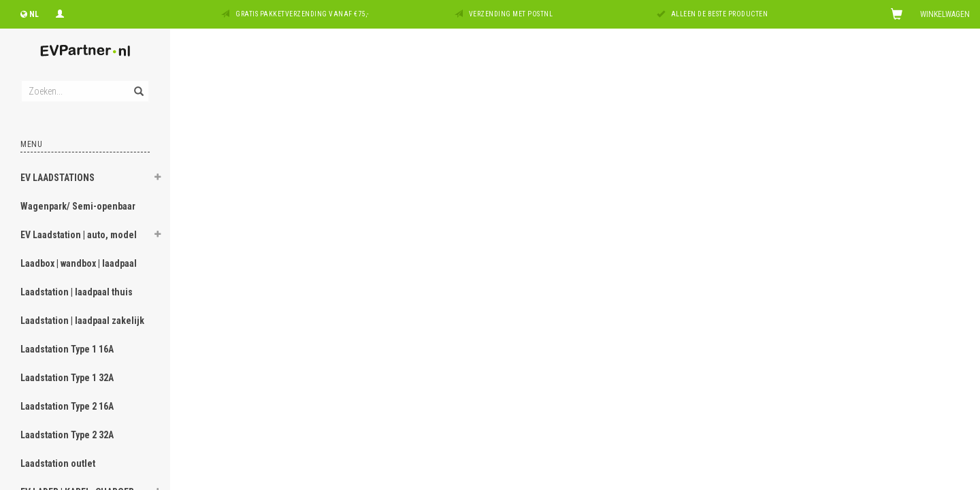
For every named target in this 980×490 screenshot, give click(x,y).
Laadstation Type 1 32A (67, 378)
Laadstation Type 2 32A (67, 435)
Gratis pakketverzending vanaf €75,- (302, 14)
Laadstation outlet (58, 463)
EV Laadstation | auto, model (79, 235)
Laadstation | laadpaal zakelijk (82, 321)
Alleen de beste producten (720, 14)
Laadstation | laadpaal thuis (77, 292)
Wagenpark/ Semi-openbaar (78, 206)
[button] (157, 179)
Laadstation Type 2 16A (67, 406)
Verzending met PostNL (511, 14)
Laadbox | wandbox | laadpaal (79, 263)
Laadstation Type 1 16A (67, 349)
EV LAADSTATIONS (58, 178)
